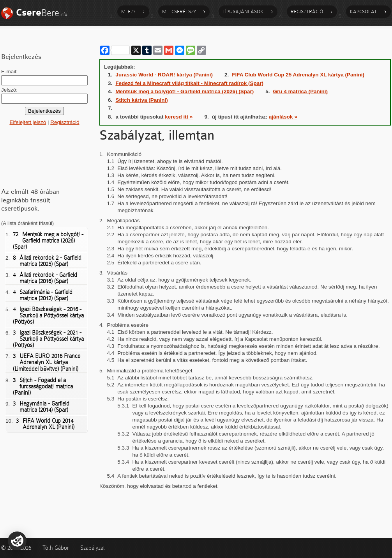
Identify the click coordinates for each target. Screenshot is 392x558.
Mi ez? (128, 12)
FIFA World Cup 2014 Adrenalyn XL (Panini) (45, 424)
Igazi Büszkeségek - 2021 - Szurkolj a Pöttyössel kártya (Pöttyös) (48, 339)
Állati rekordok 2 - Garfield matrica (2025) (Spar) (47, 261)
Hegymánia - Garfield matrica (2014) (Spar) (41, 407)
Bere (41, 13)
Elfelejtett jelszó (28, 122)
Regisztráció (307, 12)
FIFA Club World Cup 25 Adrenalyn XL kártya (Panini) (298, 75)
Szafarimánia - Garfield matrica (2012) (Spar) (43, 295)
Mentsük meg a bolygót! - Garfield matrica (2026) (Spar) (48, 241)
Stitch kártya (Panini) (141, 100)
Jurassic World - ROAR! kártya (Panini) (164, 75)
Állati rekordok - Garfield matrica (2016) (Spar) (45, 278)
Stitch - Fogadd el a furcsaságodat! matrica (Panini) (43, 386)
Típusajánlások (243, 12)
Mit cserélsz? (179, 12)
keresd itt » (179, 117)
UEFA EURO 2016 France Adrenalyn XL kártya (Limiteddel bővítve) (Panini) (47, 362)
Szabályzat (93, 548)
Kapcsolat (363, 12)
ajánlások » (283, 117)
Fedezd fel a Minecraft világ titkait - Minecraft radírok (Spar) (189, 83)
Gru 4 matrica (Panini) (300, 91)
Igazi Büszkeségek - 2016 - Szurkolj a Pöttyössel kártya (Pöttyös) (48, 315)
